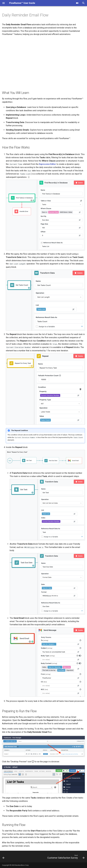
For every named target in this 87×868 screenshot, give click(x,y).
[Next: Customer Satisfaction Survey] (65, 857)
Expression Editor (48, 164)
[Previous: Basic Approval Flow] (4, 857)
